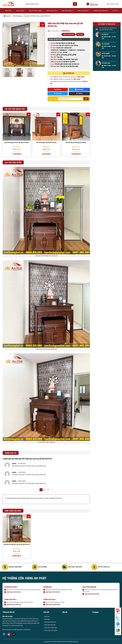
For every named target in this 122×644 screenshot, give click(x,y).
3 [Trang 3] (48, 490)
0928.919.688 (107, 46)
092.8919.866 (107, 56)
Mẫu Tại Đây (81, 77)
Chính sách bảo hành (50, 622)
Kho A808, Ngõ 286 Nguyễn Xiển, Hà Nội (61, 590)
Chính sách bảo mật (50, 625)
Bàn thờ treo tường (35, 11)
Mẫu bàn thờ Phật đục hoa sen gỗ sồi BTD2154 (17, 545)
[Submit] (75, 4)
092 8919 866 (17, 592)
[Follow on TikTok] (14, 634)
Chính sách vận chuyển (51, 630)
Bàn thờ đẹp (21, 11)
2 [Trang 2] (45, 490)
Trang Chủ (8, 11)
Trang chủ (7, 16)
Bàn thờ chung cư (67, 11)
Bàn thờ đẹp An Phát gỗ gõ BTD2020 (76, 143)
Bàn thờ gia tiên (52, 11)
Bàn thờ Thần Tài (84, 11)
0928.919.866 (107, 37)
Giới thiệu (47, 616)
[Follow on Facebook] (4, 634)
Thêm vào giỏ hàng (68, 34)
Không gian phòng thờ (101, 11)
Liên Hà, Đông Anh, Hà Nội (57, 602)
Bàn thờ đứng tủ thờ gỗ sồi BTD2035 (46, 143)
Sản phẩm (47, 619)
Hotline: (94, 4)
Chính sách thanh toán (51, 628)
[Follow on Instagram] (9, 634)
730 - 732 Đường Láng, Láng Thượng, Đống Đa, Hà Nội (26, 590)
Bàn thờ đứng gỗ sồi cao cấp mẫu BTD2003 (17, 143)
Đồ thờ (116, 11)
